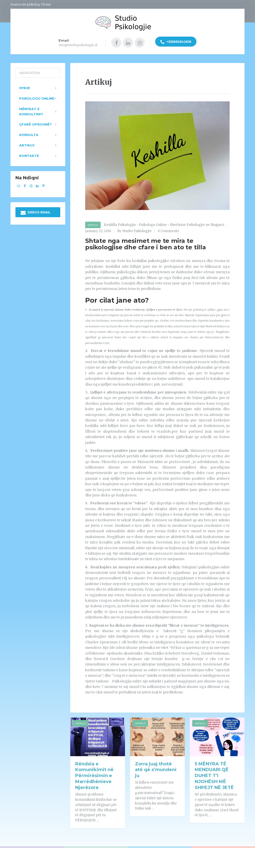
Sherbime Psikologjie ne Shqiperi (197, 224)
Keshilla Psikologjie (120, 224)
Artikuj (93, 224)
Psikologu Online (153, 224)
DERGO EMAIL (36, 211)
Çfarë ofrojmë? (35, 123)
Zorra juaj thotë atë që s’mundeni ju (156, 768)
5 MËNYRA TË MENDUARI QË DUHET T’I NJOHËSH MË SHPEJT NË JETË (214, 774)
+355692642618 (176, 42)
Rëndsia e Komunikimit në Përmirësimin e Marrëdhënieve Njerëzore (94, 774)
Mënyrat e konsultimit (31, 110)
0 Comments (168, 230)
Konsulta (29, 134)
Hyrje (25, 87)
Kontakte (29, 154)
